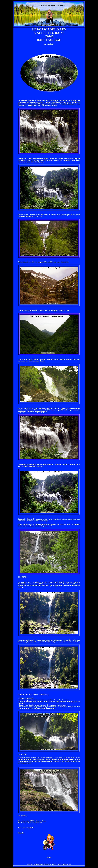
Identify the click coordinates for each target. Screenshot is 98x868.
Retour (49, 858)
